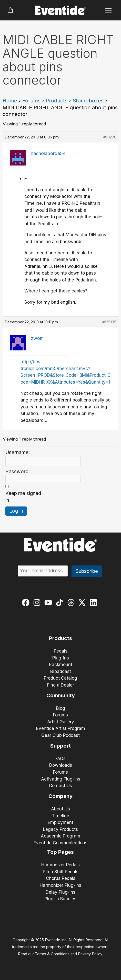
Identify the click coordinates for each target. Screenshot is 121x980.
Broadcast (61, 671)
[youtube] (49, 603)
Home (10, 101)
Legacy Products (60, 829)
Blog (61, 708)
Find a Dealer (61, 685)
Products (57, 101)
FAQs (60, 759)
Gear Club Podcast (60, 735)
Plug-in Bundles (60, 899)
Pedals (61, 651)
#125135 (109, 322)
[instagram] (38, 603)
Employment (60, 822)
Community (61, 695)
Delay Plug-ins (60, 892)
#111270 (110, 137)
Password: (18, 472)
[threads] (72, 603)
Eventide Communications (60, 843)
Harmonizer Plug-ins (60, 885)
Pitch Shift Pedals (61, 872)
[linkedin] (94, 603)
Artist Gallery (61, 722)
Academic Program (60, 836)
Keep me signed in (23, 497)
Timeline (60, 816)
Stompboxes (88, 101)
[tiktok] (61, 603)
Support (60, 746)
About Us (60, 809)
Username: (18, 452)
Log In (16, 511)
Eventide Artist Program (61, 728)
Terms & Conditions (52, 954)
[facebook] (27, 603)
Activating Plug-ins (61, 779)
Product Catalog (60, 678)
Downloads (61, 765)
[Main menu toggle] (109, 10)
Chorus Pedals (61, 878)
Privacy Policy (90, 954)
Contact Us (60, 786)
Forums (31, 101)
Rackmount (61, 665)
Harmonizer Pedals (60, 865)
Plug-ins (61, 658)
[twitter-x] (83, 603)
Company (60, 796)
